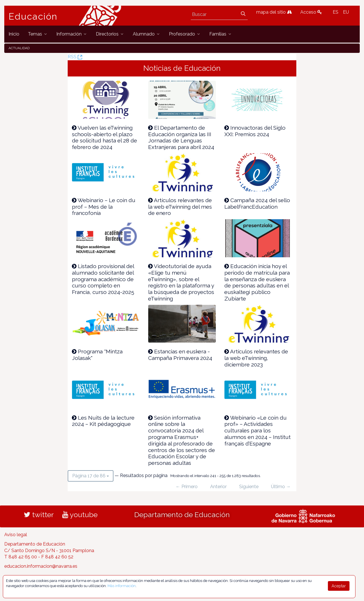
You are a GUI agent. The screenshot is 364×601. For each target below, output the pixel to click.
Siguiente (249, 487)
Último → (281, 487)
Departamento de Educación (182, 515)
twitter (39, 515)
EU (346, 12)
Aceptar (339, 586)
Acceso (311, 12)
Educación (33, 16)
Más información (122, 586)
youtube (80, 515)
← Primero (187, 487)
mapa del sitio (274, 12)
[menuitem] (14, 34)
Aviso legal (16, 535)
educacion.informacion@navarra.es (41, 566)
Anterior (218, 487)
